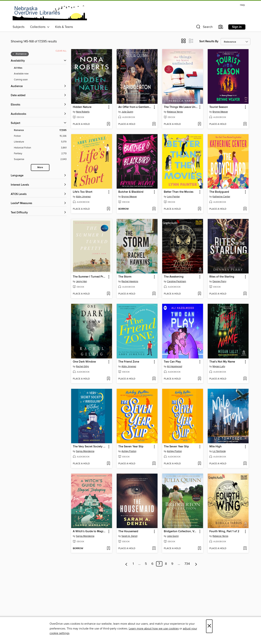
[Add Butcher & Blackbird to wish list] (154, 209)
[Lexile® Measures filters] (39, 203)
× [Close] (209, 626)
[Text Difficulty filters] (39, 213)
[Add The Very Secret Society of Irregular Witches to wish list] (108, 464)
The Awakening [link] (174, 277)
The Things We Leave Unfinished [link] (181, 107)
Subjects (19, 27)
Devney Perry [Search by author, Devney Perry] (219, 281)
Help (242, 5)
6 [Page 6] (152, 564)
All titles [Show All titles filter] (18, 68)
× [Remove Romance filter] (13, 54)
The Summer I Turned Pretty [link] (90, 277)
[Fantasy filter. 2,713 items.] (40, 154)
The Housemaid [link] (128, 531)
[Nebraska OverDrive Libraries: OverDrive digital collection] (50, 13)
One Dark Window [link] (84, 362)
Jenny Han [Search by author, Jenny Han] (81, 281)
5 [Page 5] (146, 564)
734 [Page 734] (187, 564)
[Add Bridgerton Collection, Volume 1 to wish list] (199, 549)
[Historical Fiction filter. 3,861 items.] (40, 148)
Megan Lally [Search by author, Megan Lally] (219, 366)
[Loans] (221, 28)
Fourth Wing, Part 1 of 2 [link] (224, 531)
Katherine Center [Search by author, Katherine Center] (221, 197)
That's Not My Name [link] (222, 362)
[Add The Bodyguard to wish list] (245, 209)
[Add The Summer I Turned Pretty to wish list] (108, 294)
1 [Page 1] (133, 564)
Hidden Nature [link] (82, 107)
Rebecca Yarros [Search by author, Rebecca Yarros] (175, 112)
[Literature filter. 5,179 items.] (40, 142)
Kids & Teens (64, 27)
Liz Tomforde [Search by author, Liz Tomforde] (219, 451)
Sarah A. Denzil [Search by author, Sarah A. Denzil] (129, 536)
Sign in (237, 27)
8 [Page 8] (166, 564)
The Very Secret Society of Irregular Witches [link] (90, 447)
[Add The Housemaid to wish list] (154, 549)
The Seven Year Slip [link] (131, 447)
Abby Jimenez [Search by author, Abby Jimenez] (83, 197)
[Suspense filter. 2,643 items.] (40, 159)
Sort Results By (209, 41)
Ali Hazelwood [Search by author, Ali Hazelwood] (175, 366)
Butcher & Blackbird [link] (131, 192)
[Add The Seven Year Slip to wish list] (154, 464)
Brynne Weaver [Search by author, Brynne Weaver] (220, 112)
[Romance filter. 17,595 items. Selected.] (40, 130)
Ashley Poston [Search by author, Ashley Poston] (129, 451)
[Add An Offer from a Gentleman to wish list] (154, 124)
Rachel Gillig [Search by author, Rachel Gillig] (82, 366)
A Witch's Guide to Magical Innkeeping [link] (90, 531)
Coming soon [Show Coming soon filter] (21, 80)
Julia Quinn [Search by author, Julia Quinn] (127, 112)
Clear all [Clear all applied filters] (61, 51)
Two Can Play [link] (172, 362)
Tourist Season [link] (219, 107)
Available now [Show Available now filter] (21, 74)
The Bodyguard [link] (219, 192)
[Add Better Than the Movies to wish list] (199, 209)
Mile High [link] (215, 447)
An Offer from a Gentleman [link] (135, 107)
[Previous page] (126, 564)
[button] (204, 28)
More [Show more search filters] (40, 168)
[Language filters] (39, 176)
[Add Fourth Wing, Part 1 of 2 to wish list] (245, 549)
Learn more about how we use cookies (154, 629)
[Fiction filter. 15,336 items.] (40, 136)
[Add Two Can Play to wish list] (199, 379)
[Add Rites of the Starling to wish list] (245, 294)
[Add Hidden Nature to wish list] (108, 124)
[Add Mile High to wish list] (245, 464)
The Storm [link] (125, 277)
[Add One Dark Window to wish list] (108, 379)
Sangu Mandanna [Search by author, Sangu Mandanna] (85, 451)
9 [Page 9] (172, 564)
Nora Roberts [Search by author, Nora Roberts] (83, 112)
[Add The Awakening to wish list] (199, 294)
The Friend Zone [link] (129, 362)
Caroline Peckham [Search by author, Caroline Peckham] (177, 281)
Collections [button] (40, 27)
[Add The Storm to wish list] (154, 294)
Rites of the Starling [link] (222, 277)
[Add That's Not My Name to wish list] (245, 379)
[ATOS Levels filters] (39, 194)
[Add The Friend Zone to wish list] (154, 379)
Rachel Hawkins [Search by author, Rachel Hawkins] (130, 281)
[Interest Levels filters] (39, 185)
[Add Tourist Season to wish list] (245, 124)
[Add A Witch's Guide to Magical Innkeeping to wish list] (108, 549)
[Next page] (196, 564)
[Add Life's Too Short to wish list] (108, 209)
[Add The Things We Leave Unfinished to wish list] (199, 124)
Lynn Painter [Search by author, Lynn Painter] (173, 197)
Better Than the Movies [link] (179, 192)
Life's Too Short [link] (83, 192)
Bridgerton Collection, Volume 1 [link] (181, 531)
